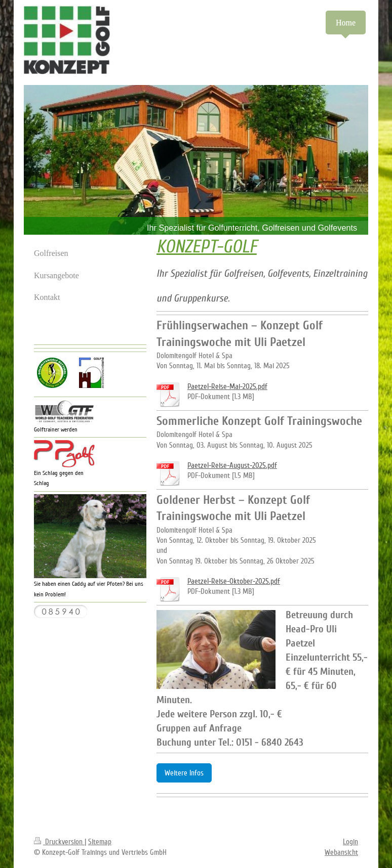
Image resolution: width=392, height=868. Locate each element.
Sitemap (100, 842)
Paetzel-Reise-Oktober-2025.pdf (234, 581)
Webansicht (341, 852)
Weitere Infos (184, 773)
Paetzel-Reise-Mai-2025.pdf (227, 386)
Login (350, 842)
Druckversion (59, 842)
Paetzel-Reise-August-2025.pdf (232, 465)
